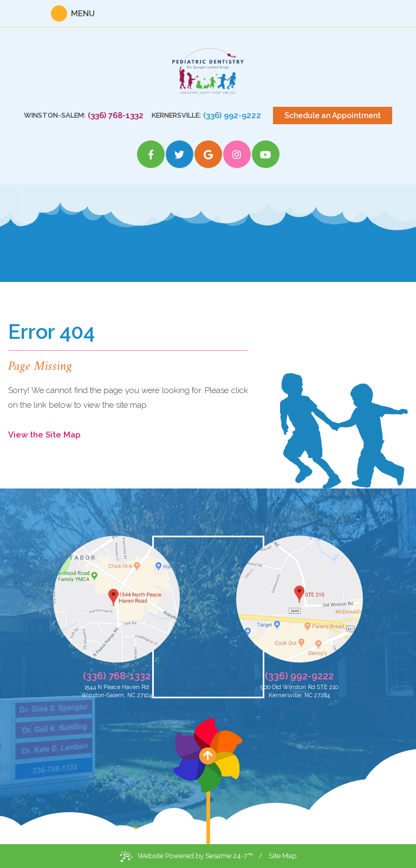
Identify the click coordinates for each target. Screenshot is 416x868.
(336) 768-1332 (116, 115)
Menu (83, 14)
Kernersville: (176, 115)
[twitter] (180, 154)
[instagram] (237, 154)
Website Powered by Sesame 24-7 (186, 857)
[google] (208, 154)
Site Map (282, 856)
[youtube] (266, 154)
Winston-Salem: (55, 115)
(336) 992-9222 (232, 115)
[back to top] (208, 781)
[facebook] (151, 154)
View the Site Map (44, 435)
